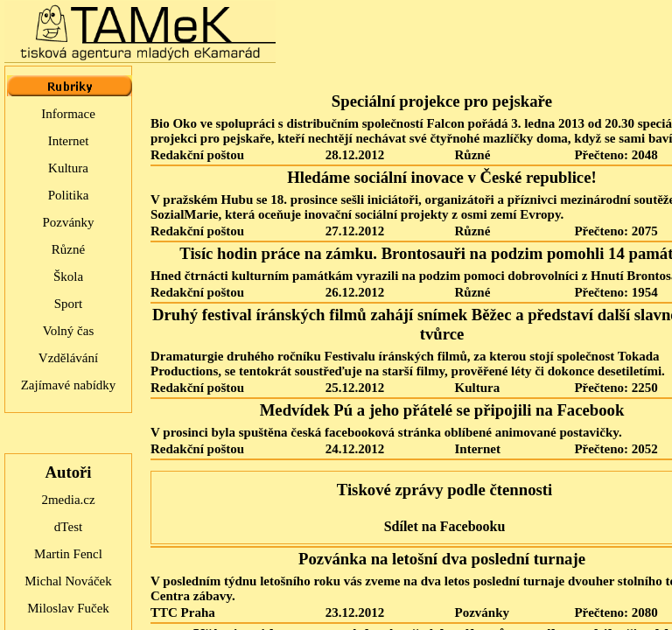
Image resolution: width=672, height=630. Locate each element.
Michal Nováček (68, 581)
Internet (69, 141)
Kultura (68, 168)
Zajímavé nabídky (69, 385)
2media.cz (68, 500)
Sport (69, 304)
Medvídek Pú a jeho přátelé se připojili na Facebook (442, 410)
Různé (68, 249)
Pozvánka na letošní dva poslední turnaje (442, 559)
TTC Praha (183, 612)
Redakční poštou (197, 155)
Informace (68, 114)
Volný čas (68, 331)
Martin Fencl (68, 554)
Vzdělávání (68, 358)
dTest (68, 527)
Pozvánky (68, 222)
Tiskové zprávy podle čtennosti (444, 490)
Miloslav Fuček (68, 608)
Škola (68, 276)
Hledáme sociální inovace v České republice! (441, 177)
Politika (69, 195)
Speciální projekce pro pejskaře (442, 101)
